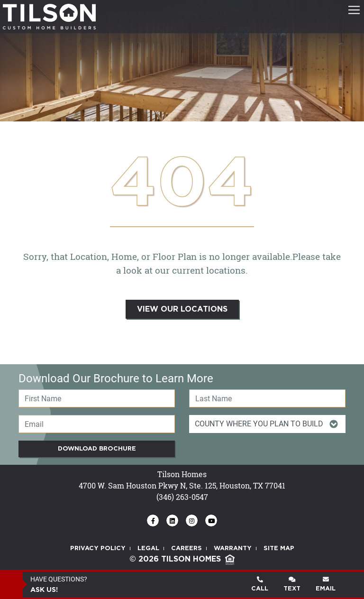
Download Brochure (97, 449)
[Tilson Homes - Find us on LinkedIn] (172, 521)
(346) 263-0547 (182, 497)
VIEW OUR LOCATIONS (182, 309)
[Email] (97, 424)
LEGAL (148, 548)
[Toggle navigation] (354, 10)
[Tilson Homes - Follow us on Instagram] (192, 521)
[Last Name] (267, 398)
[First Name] (97, 398)
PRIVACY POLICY (98, 548)
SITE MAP (279, 548)
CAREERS (187, 548)
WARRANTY (233, 548)
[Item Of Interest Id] (267, 424)
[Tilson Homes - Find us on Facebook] (153, 521)
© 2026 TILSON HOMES (182, 559)
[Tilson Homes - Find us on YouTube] (211, 521)
